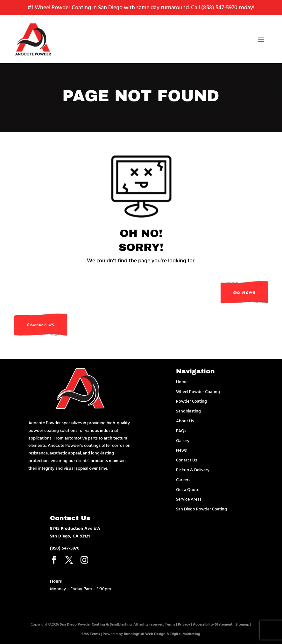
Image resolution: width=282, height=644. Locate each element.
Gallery (183, 440)
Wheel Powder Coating (198, 391)
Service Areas (189, 499)
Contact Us (41, 325)
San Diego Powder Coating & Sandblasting (96, 624)
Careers (183, 479)
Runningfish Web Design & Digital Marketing (162, 634)
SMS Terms (91, 634)
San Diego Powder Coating (201, 509)
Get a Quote (188, 489)
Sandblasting (188, 411)
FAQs (181, 430)
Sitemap (242, 624)
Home (182, 381)
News (181, 450)
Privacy (184, 624)
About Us (185, 421)
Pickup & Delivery (193, 470)
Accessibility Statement (213, 624)
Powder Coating (191, 401)
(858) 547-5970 (219, 7)
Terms (170, 624)
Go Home (244, 292)
